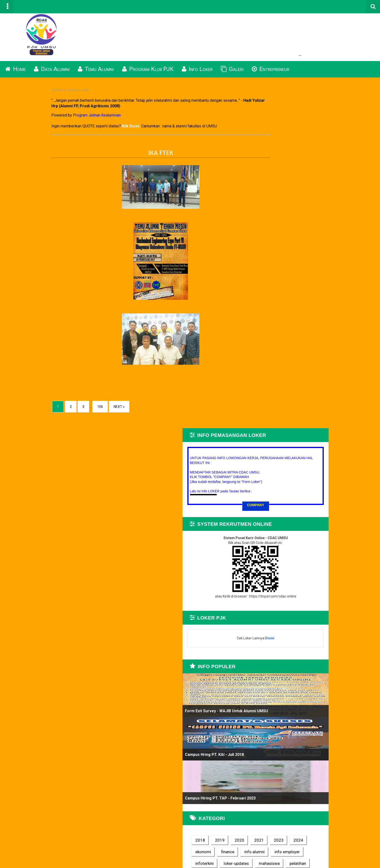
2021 (349, 486)
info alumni (319, 509)
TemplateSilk (358, 856)
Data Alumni (52, 73)
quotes (345, 544)
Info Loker (197, 73)
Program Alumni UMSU (94, 862)
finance (292, 509)
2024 (310, 498)
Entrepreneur (271, 73)
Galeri (232, 73)
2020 (329, 486)
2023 (290, 498)
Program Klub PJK (148, 73)
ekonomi (332, 498)
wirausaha (295, 567)
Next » (78, 412)
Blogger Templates (353, 856)
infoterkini (330, 521)
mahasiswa (331, 533)
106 (59, 412)
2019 (310, 486)
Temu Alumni (96, 73)
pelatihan (293, 544)
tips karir (318, 556)
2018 (290, 486)
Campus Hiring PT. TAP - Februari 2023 (310, 444)
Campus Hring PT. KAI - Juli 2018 (304, 400)
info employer (298, 521)
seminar (293, 556)
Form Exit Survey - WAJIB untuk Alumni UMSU (316, 357)
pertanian (320, 544)
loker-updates (298, 533)
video (341, 556)
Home (16, 73)
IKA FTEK (138, 158)
